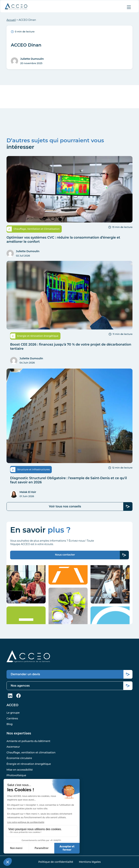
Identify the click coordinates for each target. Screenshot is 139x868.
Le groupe (13, 713)
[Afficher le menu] (129, 7)
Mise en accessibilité (20, 770)
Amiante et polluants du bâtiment (28, 741)
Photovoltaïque (16, 775)
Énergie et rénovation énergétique (29, 764)
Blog (10, 724)
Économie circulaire (19, 758)
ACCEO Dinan (26, 45)
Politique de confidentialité (56, 862)
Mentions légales (90, 862)
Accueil (11, 20)
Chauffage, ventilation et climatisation (31, 753)
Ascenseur (13, 747)
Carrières (12, 718)
